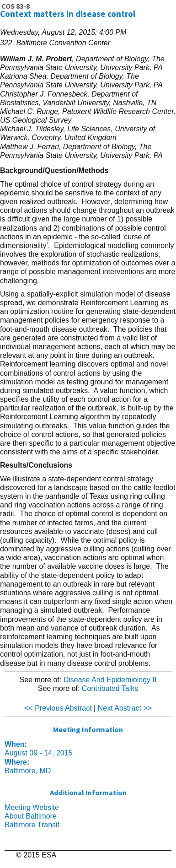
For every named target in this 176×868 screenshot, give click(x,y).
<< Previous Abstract (58, 708)
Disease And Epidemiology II (110, 680)
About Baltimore (31, 816)
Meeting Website (32, 807)
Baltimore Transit (32, 825)
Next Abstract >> (125, 708)
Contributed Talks (110, 688)
